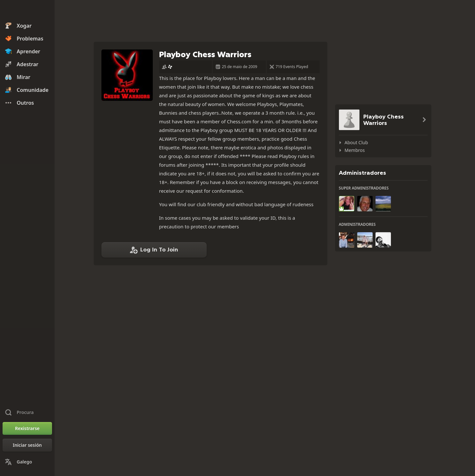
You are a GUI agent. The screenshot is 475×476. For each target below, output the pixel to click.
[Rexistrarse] (27, 428)
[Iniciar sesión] (27, 445)
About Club (356, 142)
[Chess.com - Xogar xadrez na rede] (27, 11)
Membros (355, 150)
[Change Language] (27, 462)
